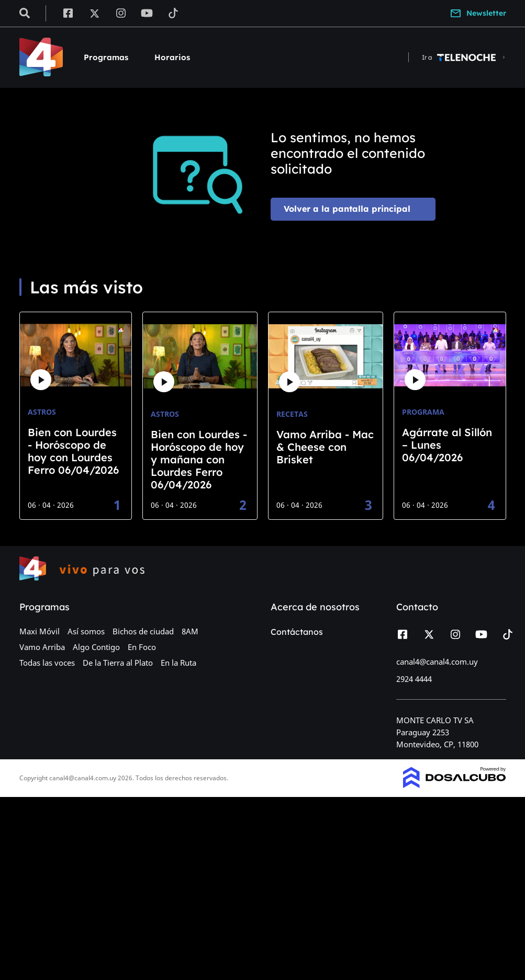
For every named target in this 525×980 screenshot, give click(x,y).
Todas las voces (47, 663)
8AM (190, 631)
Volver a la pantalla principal (347, 209)
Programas (106, 57)
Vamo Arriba (42, 647)
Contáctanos (297, 632)
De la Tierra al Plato (118, 663)
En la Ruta (178, 663)
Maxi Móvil (40, 631)
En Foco (142, 647)
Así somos (86, 631)
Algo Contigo (96, 647)
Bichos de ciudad (143, 631)
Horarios (172, 57)
